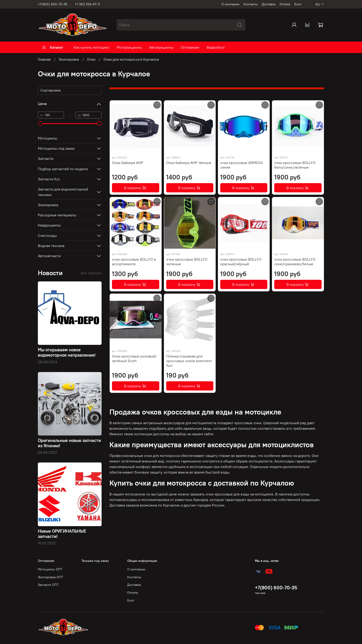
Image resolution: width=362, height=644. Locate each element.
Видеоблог (216, 47)
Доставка (269, 4)
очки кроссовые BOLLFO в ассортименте (134, 262)
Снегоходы (47, 236)
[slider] (40, 123)
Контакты (251, 4)
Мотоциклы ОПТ (50, 569)
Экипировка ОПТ (50, 577)
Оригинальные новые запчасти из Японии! (69, 443)
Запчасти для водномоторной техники (63, 192)
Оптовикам (190, 47)
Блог (298, 4)
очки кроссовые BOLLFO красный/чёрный (241, 262)
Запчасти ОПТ (48, 585)
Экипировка (69, 59)
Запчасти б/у (49, 179)
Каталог (53, 47)
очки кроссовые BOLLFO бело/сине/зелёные (295, 165)
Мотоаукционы (129, 47)
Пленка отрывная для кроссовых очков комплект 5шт (189, 361)
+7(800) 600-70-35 (53, 4)
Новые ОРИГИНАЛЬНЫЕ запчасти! (62, 534)
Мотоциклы (48, 138)
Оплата (285, 4)
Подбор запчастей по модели (63, 169)
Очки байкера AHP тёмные (189, 163)
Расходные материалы (57, 215)
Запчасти (46, 158)
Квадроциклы (49, 225)
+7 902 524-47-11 (87, 4)
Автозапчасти (49, 256)
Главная (44, 59)
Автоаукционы (161, 47)
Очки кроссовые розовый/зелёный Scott (134, 358)
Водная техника (51, 246)
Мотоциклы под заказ (56, 148)
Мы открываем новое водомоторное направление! (67, 352)
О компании (230, 4)
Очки (91, 59)
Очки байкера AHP (128, 163)
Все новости (91, 273)
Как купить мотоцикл (91, 47)
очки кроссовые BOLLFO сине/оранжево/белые (295, 262)
